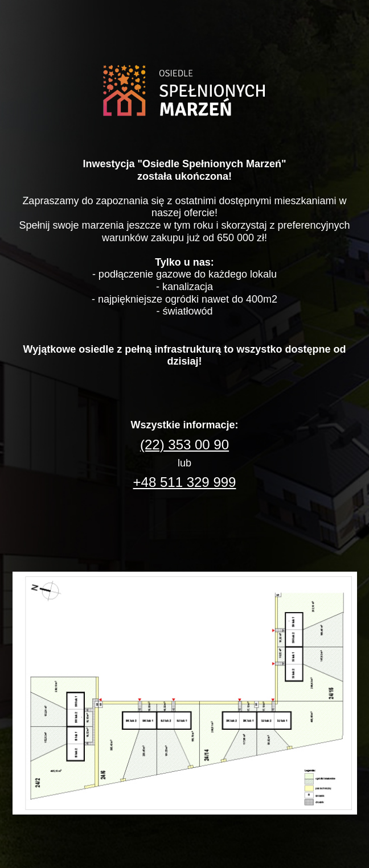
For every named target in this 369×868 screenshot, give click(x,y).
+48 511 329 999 (185, 482)
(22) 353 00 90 (184, 445)
